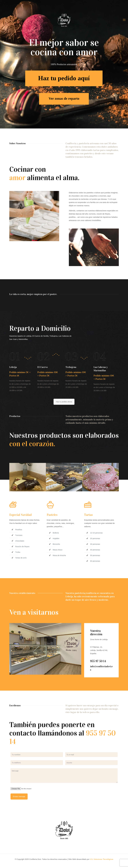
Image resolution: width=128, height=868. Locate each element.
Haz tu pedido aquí (64, 79)
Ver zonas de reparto (64, 99)
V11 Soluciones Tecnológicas (102, 859)
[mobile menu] (124, 20)
